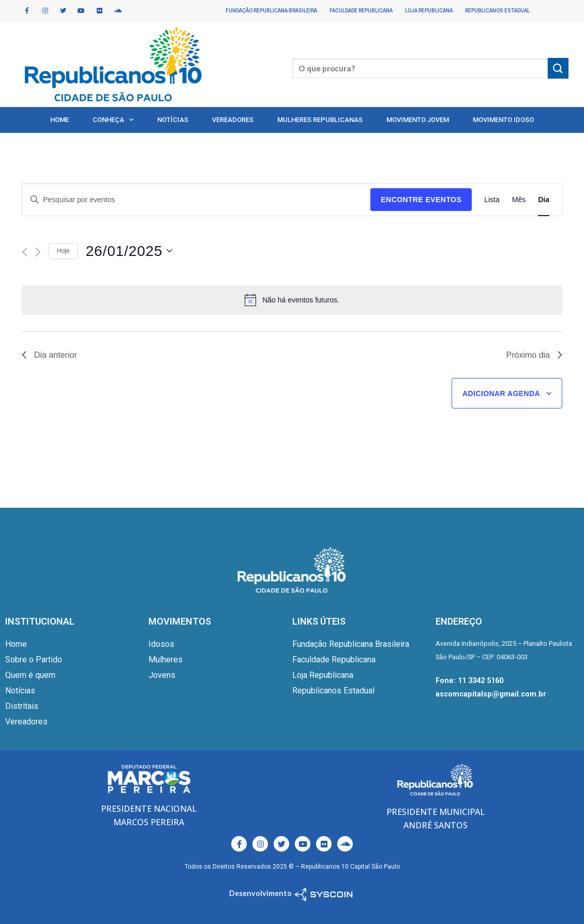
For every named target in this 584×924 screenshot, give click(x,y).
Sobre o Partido (34, 660)
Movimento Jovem (418, 120)
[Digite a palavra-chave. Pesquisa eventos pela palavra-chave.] (196, 200)
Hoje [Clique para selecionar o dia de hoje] (63, 251)
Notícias (173, 120)
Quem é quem (30, 675)
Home (59, 120)
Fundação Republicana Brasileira (271, 11)
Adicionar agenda (501, 393)
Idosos (161, 644)
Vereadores (233, 120)
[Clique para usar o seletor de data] (129, 251)
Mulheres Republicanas (320, 120)
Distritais (22, 706)
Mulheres (166, 660)
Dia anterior (49, 355)
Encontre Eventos (421, 200)
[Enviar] (558, 68)
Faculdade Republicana (361, 11)
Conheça (113, 120)
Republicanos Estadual (497, 11)
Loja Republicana (429, 11)
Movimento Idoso (503, 120)
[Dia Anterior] (25, 252)
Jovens (162, 675)
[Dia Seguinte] (38, 252)
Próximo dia (534, 355)
